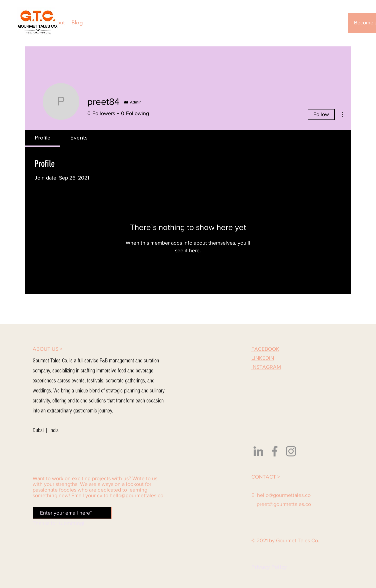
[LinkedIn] (258, 451)
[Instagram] (291, 451)
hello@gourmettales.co (136, 495)
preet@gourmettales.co (284, 504)
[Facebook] (275, 451)
